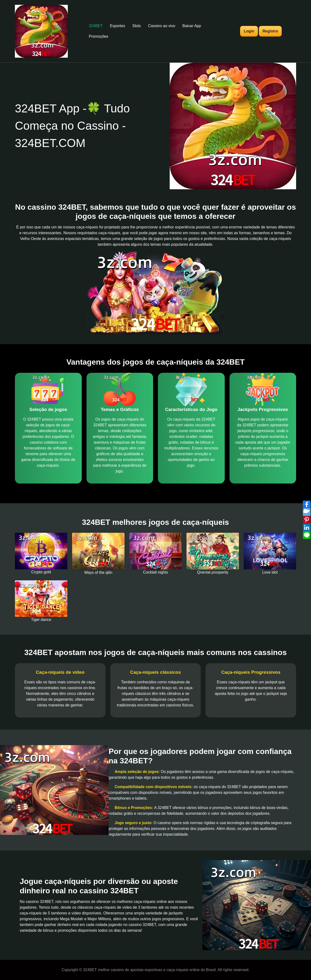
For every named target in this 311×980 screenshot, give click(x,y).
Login (249, 31)
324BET (96, 26)
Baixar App (192, 26)
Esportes (117, 26)
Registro (270, 31)
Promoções (99, 36)
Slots (137, 26)
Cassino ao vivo (162, 26)
